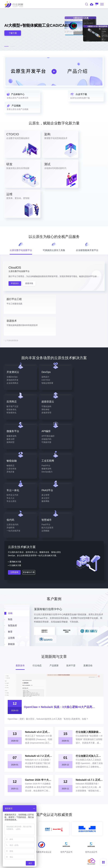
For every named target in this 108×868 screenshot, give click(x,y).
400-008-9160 (54, 812)
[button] (6, 46)
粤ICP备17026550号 (87, 855)
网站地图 (60, 864)
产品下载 (54, 796)
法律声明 (48, 864)
